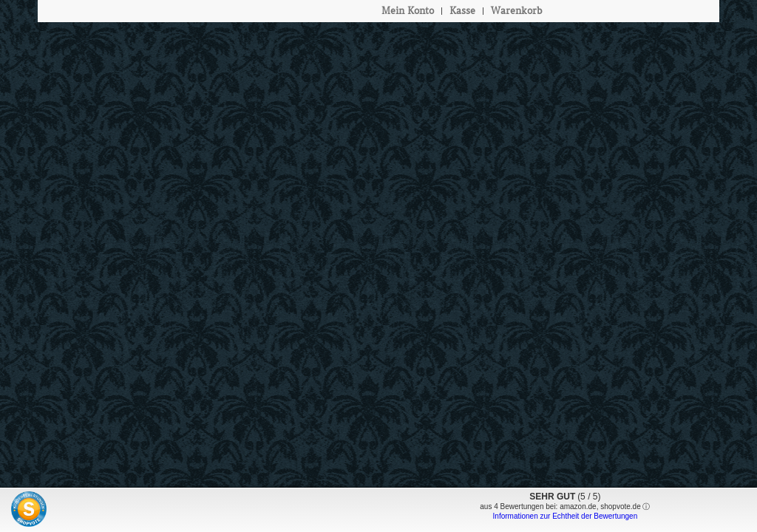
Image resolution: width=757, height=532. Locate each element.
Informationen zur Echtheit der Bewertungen (566, 516)
